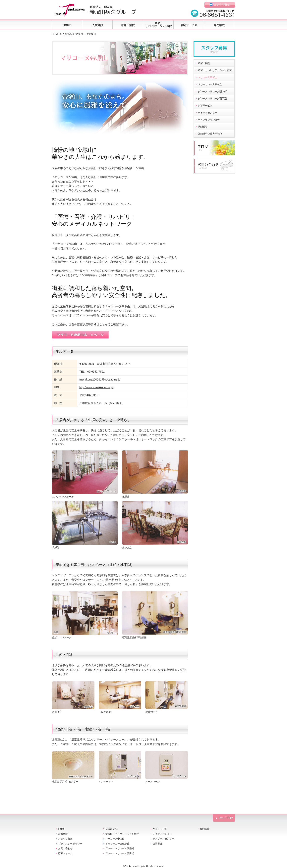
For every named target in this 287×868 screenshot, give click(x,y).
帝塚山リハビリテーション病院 (158, 25)
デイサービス (205, 106)
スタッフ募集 (220, 5)
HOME (67, 25)
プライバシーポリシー (70, 844)
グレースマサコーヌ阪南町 (212, 92)
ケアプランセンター (209, 120)
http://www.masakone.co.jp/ (96, 387)
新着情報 (63, 834)
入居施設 (97, 25)
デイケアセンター (207, 113)
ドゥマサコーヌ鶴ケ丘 (210, 84)
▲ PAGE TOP (224, 818)
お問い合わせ (65, 848)
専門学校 (219, 25)
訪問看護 (203, 127)
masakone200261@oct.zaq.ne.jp (100, 380)
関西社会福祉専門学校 (210, 134)
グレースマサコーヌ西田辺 (212, 99)
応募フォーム (65, 853)
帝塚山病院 (128, 25)
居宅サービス (189, 25)
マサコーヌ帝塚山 (207, 77)
